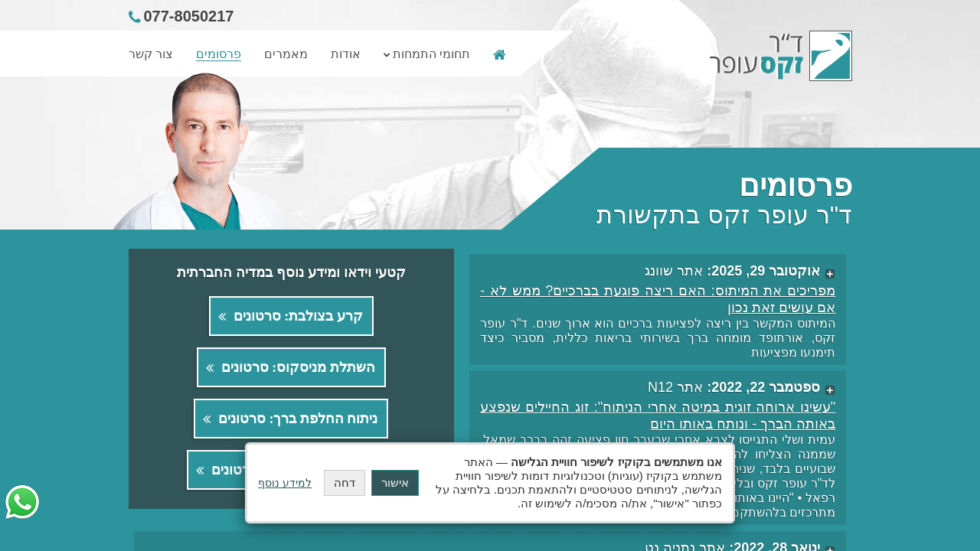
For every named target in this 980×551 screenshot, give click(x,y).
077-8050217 (189, 16)
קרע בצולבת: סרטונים (298, 316)
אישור (395, 483)
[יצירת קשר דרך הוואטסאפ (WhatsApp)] (22, 502)
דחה (345, 483)
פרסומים (219, 54)
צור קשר (151, 54)
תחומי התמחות (431, 54)
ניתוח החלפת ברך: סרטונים (298, 419)
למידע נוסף (285, 483)
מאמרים (286, 54)
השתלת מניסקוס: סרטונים (298, 367)
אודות (346, 54)
